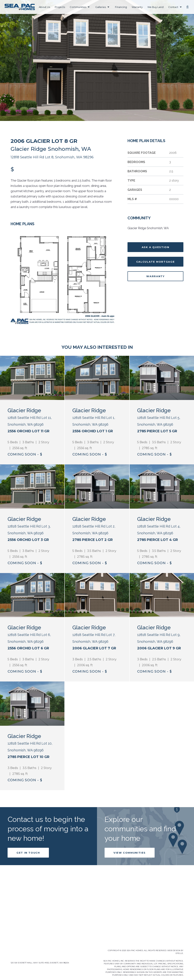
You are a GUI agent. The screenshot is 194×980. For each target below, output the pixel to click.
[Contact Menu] (181, 7)
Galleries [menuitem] (101, 7)
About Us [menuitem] (44, 7)
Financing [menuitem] (121, 7)
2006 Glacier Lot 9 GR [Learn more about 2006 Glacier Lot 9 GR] (159, 648)
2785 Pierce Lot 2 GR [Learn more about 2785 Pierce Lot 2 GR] (93, 540)
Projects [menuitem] (60, 7)
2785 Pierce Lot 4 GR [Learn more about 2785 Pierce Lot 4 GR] (158, 540)
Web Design (174, 950)
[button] (187, 7)
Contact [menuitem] (173, 7)
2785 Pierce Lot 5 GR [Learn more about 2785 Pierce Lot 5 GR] (157, 431)
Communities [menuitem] (78, 7)
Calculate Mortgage (155, 262)
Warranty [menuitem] (137, 7)
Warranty (155, 276)
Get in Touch (28, 873)
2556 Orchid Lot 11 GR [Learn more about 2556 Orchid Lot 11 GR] (29, 431)
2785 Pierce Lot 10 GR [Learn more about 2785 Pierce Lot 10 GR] (29, 777)
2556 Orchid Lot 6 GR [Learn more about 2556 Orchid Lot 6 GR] (28, 648)
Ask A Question (156, 247)
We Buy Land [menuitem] (155, 7)
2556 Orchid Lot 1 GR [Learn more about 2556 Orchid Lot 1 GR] (93, 431)
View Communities (130, 873)
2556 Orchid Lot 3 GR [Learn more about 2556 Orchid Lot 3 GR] (28, 540)
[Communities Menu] (89, 7)
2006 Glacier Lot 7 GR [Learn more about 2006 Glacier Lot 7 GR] (94, 648)
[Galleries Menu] (108, 7)
